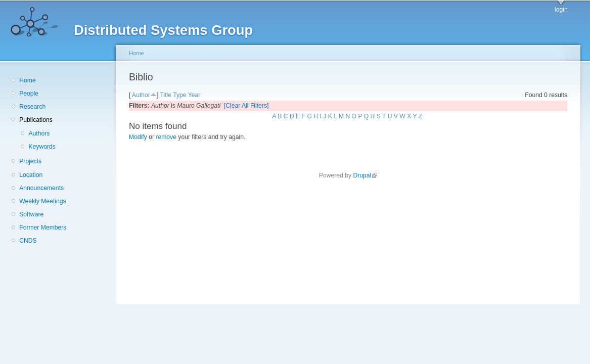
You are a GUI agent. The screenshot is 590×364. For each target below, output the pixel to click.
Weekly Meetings (42, 201)
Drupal (365, 175)
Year (194, 95)
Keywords (42, 147)
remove (166, 137)
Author (141, 95)
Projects (30, 161)
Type (179, 95)
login (561, 10)
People (29, 94)
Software (31, 214)
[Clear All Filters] (246, 106)
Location (31, 175)
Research (32, 107)
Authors (39, 133)
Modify (138, 137)
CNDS (28, 241)
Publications (36, 120)
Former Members (43, 227)
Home (27, 80)
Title (166, 95)
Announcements (41, 188)
